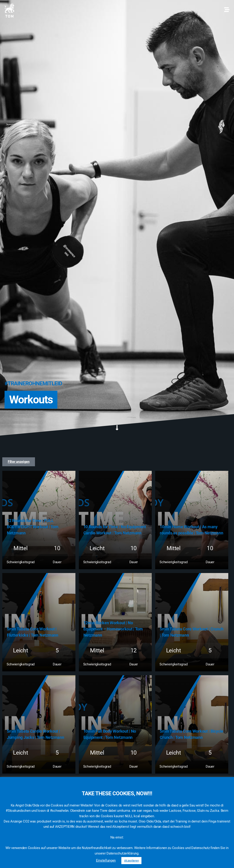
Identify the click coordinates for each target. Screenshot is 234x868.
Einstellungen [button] (106, 860)
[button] (19, 462)
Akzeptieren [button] (131, 861)
